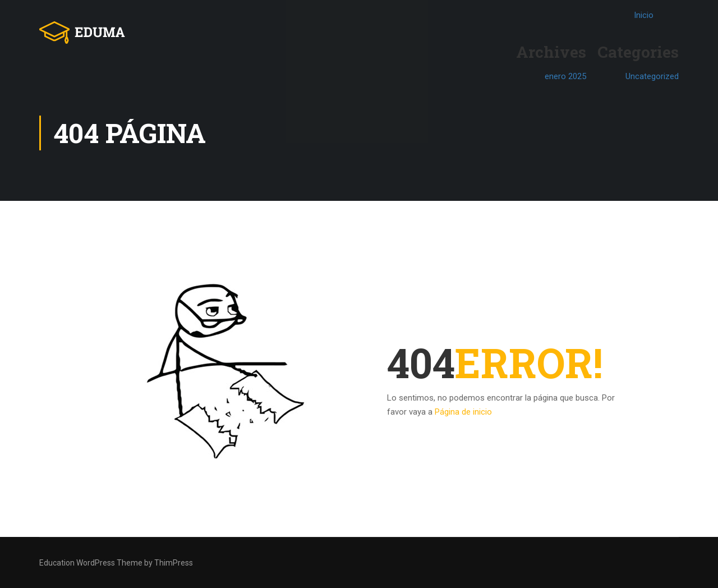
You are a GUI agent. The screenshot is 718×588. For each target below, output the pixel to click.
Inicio (644, 15)
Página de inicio (463, 412)
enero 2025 (565, 76)
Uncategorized (652, 76)
